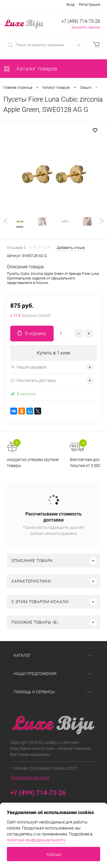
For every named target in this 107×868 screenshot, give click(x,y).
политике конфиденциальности (36, 840)
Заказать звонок (86, 27)
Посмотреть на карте (30, 778)
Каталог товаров (30, 69)
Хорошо (54, 854)
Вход (70, 4)
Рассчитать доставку (33, 380)
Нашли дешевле (28, 367)
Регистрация (89, 4)
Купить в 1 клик (53, 353)
